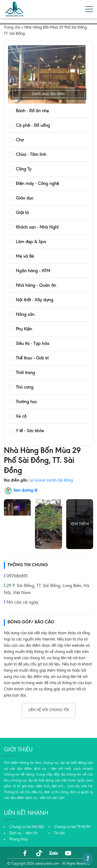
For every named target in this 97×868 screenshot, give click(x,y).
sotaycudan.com (47, 864)
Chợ (20, 140)
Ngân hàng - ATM (33, 271)
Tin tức (59, 833)
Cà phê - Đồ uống (33, 126)
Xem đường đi (25, 491)
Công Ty (24, 169)
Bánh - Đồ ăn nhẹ (32, 111)
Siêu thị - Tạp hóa (32, 344)
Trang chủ (12, 28)
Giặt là (22, 213)
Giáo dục (25, 198)
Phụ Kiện (24, 329)
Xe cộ (21, 417)
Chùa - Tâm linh (31, 155)
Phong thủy (18, 839)
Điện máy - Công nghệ (37, 184)
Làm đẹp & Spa (31, 242)
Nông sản (25, 315)
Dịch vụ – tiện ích (23, 833)
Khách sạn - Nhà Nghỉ (37, 228)
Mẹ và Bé (25, 257)
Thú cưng (25, 388)
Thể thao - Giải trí (32, 358)
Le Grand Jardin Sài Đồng (51, 480)
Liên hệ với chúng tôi (48, 710)
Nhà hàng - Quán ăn (36, 286)
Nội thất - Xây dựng (35, 300)
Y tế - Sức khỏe (30, 431)
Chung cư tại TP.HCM (72, 827)
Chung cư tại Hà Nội (27, 827)
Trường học (26, 402)
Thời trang (25, 373)
